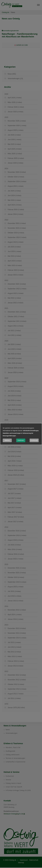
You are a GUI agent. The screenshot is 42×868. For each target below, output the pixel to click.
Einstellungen (34, 440)
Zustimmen (21, 440)
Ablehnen (7, 440)
